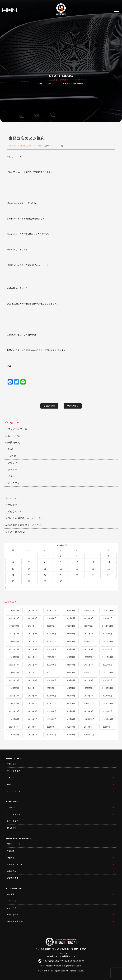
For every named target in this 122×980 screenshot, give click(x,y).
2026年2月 (52, 610)
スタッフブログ (54, 83)
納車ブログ (12, 784)
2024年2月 (52, 641)
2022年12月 (89, 657)
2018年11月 (108, 719)
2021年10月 (14, 680)
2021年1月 (70, 688)
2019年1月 (70, 719)
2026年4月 (14, 610)
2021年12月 (89, 672)
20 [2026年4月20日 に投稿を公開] (13, 575)
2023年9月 (33, 649)
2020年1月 (70, 703)
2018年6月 (89, 727)
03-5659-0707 (14, 10)
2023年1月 (70, 657)
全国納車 (11, 851)
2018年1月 (70, 735)
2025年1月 (70, 626)
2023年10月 (14, 649)
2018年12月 (89, 719)
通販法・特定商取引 (16, 921)
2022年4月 (14, 672)
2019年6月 (89, 711)
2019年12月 (89, 703)
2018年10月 (14, 727)
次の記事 (73, 406)
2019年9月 (33, 711)
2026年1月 (70, 610)
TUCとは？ (12, 828)
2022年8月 (52, 665)
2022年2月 (52, 672)
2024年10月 (14, 634)
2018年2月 (52, 735)
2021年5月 (108, 680)
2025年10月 (14, 618)
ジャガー (12, 470)
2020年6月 (89, 696)
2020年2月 (52, 703)
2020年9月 (33, 696)
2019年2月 (52, 719)
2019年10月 (14, 711)
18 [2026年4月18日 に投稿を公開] (93, 569)
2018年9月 (33, 727)
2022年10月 (14, 665)
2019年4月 (14, 719)
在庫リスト (5, 10)
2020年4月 (14, 703)
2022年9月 (33, 665)
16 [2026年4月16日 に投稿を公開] (61, 569)
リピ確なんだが (14, 511)
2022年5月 (108, 665)
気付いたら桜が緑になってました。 (25, 518)
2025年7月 (70, 618)
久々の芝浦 (11, 505)
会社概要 (11, 894)
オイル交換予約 (14, 771)
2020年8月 (52, 696)
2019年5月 (108, 711)
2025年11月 (108, 610)
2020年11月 (108, 688)
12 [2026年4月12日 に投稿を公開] (109, 562)
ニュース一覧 (12, 436)
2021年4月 (14, 688)
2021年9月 (33, 680)
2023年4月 (14, 657)
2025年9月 (33, 618)
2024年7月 (70, 634)
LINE (9, 10)
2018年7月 (70, 727)
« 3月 (8, 587)
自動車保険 (12, 871)
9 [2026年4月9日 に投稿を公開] (61, 562)
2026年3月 (33, 610)
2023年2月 (52, 657)
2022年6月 (89, 665)
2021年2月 (52, 688)
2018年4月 (14, 735)
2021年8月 (52, 680)
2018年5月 (108, 727)
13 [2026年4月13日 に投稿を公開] (13, 569)
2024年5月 (108, 634)
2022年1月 (70, 672)
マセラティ (14, 483)
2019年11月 (108, 703)
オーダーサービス (15, 864)
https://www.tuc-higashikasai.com (64, 966)
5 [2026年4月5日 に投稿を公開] (109, 556)
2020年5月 (108, 696)
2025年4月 (14, 626)
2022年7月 (70, 665)
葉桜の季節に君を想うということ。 (25, 525)
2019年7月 (70, 711)
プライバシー (13, 908)
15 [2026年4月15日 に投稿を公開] (45, 569)
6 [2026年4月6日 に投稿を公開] (13, 562)
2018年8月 (52, 727)
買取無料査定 (13, 878)
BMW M (12, 456)
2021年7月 (70, 680)
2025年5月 (108, 618)
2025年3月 (33, 626)
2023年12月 (89, 641)
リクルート (12, 901)
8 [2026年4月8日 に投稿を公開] (45, 562)
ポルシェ (13, 476)
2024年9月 (33, 634)
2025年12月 (89, 610)
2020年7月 (70, 696)
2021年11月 (108, 672)
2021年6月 (89, 680)
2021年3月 (33, 688)
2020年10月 (14, 696)
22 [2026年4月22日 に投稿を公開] (45, 575)
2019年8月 (52, 711)
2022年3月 (33, 672)
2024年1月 (70, 641)
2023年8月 (52, 649)
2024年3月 (33, 641)
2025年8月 (52, 618)
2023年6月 (89, 649)
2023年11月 (108, 641)
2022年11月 (108, 657)
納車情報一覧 (13, 442)
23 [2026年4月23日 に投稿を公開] (61, 575)
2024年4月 (14, 641)
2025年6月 (89, 618)
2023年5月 (108, 649)
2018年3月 (33, 735)
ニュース (11, 778)
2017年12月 (89, 735)
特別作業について (15, 858)
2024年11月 (108, 626)
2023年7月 (70, 649)
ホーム (41, 83)
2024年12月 (89, 626)
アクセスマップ (14, 814)
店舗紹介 (11, 807)
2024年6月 (89, 634)
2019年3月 (33, 719)
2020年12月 (89, 688)
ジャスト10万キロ (15, 532)
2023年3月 (33, 657)
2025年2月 (52, 626)
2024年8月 (52, 634)
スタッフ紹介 (13, 821)
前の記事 (49, 406)
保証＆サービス (14, 844)
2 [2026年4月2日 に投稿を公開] (61, 556)
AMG (10, 449)
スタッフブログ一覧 (53, 146)
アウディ (12, 463)
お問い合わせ (13, 915)
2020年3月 (33, 703)
